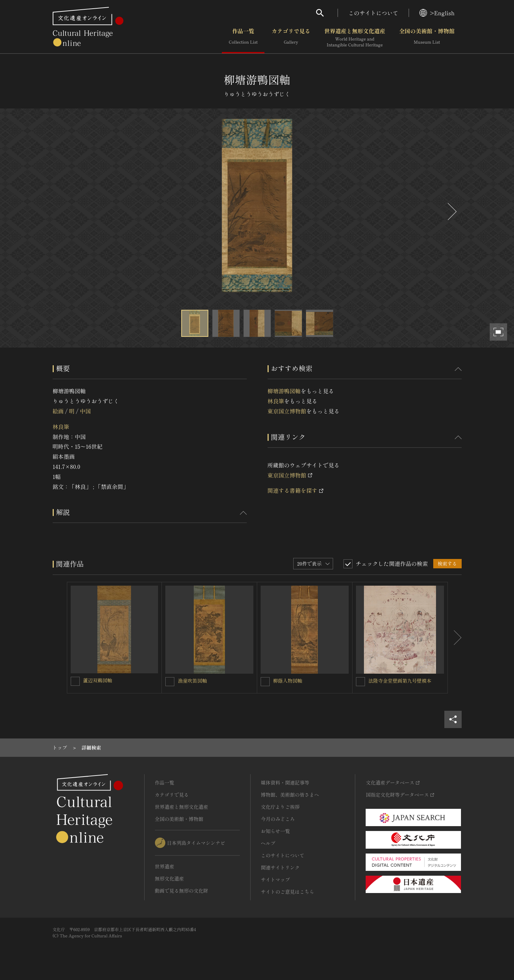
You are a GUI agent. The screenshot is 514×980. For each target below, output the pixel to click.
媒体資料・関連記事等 (285, 782)
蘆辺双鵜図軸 (98, 680)
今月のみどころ (278, 819)
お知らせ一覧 (276, 831)
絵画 (58, 411)
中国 (85, 411)
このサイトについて (373, 13)
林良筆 (61, 427)
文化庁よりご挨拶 (280, 807)
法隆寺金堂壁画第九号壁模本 (400, 681)
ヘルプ (268, 843)
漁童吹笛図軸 (192, 681)
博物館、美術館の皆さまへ (290, 795)
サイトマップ (276, 880)
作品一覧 (243, 38)
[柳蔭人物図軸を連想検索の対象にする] (265, 682)
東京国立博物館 (287, 411)
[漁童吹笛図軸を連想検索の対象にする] (170, 682)
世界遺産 (165, 866)
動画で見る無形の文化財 (182, 891)
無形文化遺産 (169, 878)
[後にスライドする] (451, 212)
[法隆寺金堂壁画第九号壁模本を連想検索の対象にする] (360, 682)
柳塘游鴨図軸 (284, 391)
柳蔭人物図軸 (288, 681)
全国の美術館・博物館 (427, 38)
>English (437, 13)
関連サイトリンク (280, 867)
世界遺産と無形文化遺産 (355, 38)
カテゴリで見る (291, 38)
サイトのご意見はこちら (288, 892)
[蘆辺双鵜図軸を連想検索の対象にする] (75, 681)
